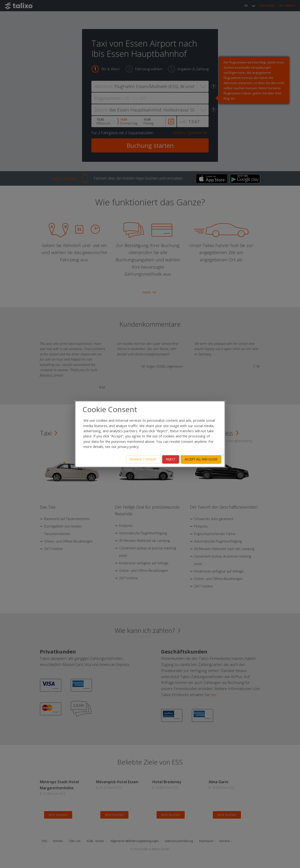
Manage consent (143, 459)
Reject (171, 459)
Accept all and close (201, 459)
